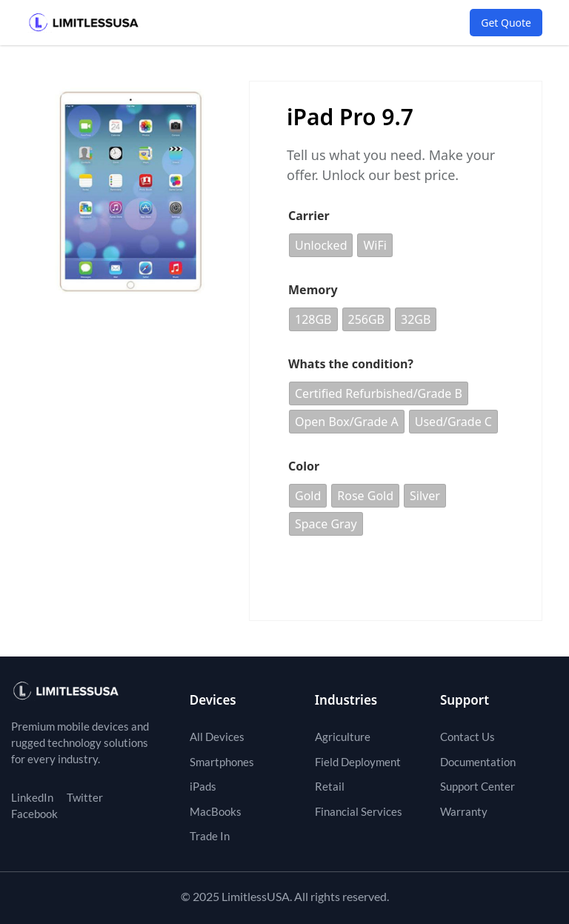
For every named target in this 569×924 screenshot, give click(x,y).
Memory (313, 290)
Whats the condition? (351, 364)
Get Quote (506, 23)
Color (304, 466)
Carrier (309, 216)
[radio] (321, 245)
